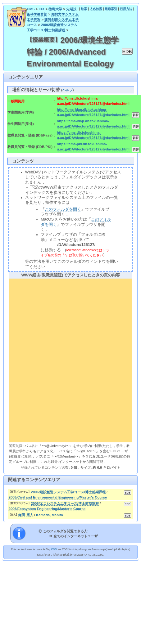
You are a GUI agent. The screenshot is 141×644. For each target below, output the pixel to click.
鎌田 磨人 (26, 515)
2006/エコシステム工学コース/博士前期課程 (65, 503)
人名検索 (96, 9)
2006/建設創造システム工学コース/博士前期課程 (68, 492)
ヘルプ (68, 90)
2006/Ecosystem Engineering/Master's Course (47, 509)
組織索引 (111, 9)
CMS (31, 9)
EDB (54, 549)
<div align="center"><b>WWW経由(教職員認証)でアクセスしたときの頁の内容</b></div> (70, 360)
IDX (41, 9)
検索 (84, 9)
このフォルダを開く (63, 209)
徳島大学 (55, 9)
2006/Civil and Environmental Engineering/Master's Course (58, 497)
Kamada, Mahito (50, 515)
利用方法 (126, 9)
